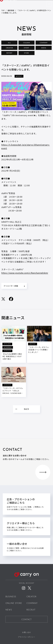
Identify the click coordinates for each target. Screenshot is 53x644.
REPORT (9, 53)
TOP (3, 10)
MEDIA (44, 48)
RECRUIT (31, 610)
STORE (27, 53)
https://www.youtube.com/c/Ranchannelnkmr (25, 273)
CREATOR (9, 48)
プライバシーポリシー (26, 637)
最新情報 (11, 10)
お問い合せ (26, 632)
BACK (26, 409)
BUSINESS (11, 597)
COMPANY (44, 43)
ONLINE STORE (14, 603)
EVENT (26, 48)
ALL (9, 43)
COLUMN (27, 43)
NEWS (9, 610)
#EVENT (19, 76)
